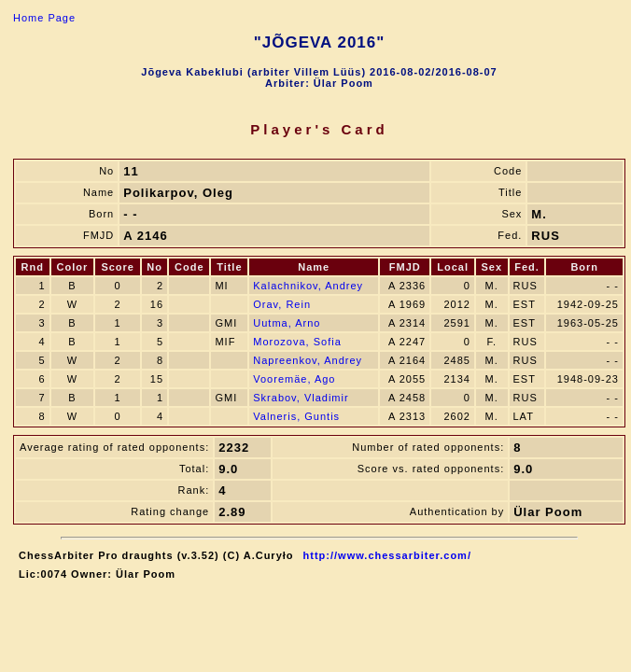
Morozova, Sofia (297, 342)
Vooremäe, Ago (294, 379)
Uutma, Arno (287, 323)
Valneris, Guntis (296, 416)
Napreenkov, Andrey (308, 360)
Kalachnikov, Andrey (308, 286)
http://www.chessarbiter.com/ (387, 555)
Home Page (44, 18)
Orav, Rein (282, 304)
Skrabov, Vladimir (301, 398)
